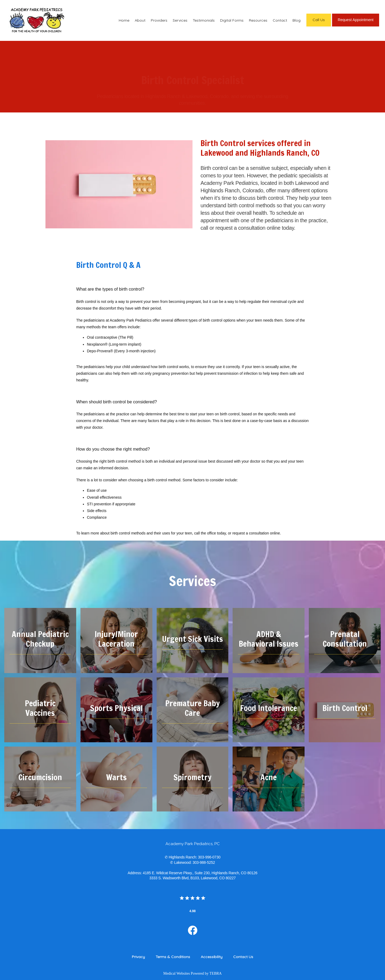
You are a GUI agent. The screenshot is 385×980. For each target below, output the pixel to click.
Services (180, 20)
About (140, 20)
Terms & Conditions (173, 957)
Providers (159, 20)
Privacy (138, 957)
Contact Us (243, 957)
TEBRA (215, 973)
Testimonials (204, 20)
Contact (280, 20)
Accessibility (212, 957)
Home (124, 20)
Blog (297, 20)
